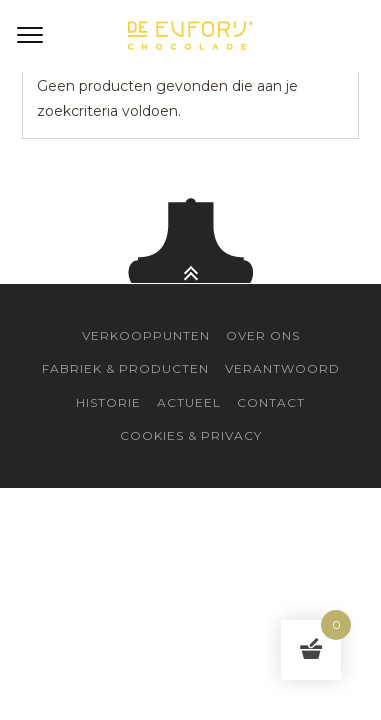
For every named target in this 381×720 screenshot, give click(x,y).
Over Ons (263, 335)
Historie (108, 402)
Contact (271, 402)
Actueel (189, 402)
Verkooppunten (146, 335)
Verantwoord (282, 368)
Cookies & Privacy (191, 435)
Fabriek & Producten (125, 368)
